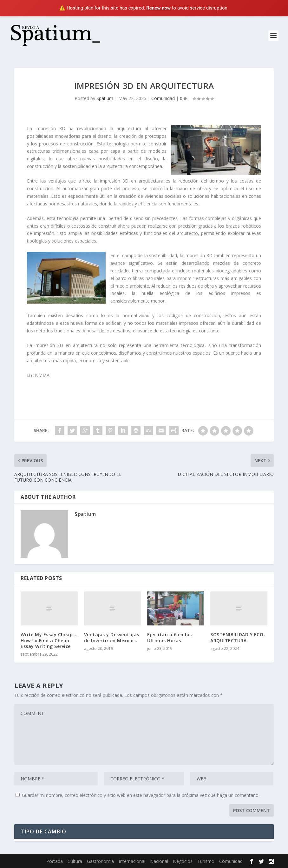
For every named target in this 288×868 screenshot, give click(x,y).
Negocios (183, 861)
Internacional (132, 861)
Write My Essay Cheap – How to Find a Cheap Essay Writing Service (49, 640)
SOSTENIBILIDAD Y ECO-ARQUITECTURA (238, 637)
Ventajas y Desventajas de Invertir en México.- (112, 637)
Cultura (75, 861)
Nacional (159, 861)
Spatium (105, 98)
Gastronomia (100, 861)
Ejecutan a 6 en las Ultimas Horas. (170, 637)
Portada (55, 861)
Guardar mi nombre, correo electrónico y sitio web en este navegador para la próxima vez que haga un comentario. (141, 795)
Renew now (158, 8)
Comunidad (163, 98)
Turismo (206, 861)
